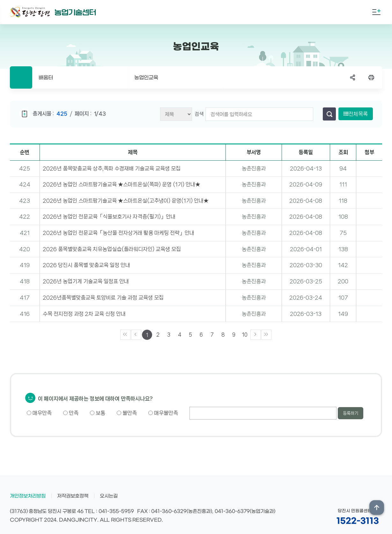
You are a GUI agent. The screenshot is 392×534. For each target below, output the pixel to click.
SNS (353, 77)
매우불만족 (163, 413)
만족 (71, 413)
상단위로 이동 (377, 508)
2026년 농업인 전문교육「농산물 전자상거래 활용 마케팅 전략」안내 (118, 233)
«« (125, 335)
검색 (199, 114)
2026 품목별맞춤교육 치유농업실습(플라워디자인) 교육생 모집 (112, 249)
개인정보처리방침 (28, 496)
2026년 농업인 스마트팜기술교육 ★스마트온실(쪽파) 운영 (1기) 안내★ (122, 184)
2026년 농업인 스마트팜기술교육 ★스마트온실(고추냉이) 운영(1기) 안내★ (126, 201)
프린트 (371, 77)
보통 (98, 413)
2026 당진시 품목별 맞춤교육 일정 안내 (86, 265)
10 (245, 335)
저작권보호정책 (73, 496)
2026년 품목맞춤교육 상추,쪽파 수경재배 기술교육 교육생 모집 (112, 168)
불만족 (127, 413)
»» (266, 335)
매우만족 (39, 413)
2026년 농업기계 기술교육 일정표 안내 (86, 281)
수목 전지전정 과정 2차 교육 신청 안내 (84, 314)
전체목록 (356, 114)
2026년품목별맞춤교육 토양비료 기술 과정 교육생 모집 (103, 297)
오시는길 (109, 496)
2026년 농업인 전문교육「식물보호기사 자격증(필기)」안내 (109, 216)
